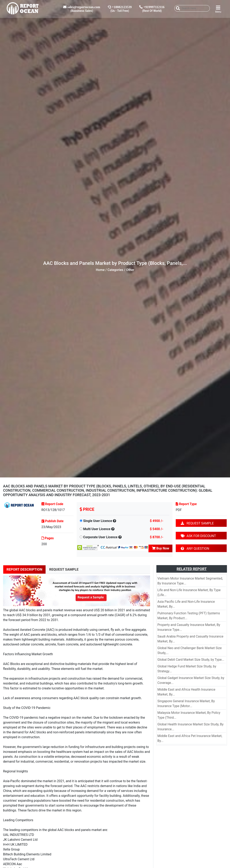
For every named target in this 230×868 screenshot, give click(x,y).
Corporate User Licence (100, 537)
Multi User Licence (97, 529)
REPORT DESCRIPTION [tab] (24, 569)
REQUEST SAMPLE (197, 523)
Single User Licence (98, 521)
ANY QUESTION (195, 549)
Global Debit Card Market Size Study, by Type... (191, 660)
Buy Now (161, 548)
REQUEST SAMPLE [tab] (64, 569)
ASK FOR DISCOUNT (198, 536)
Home (100, 270)
